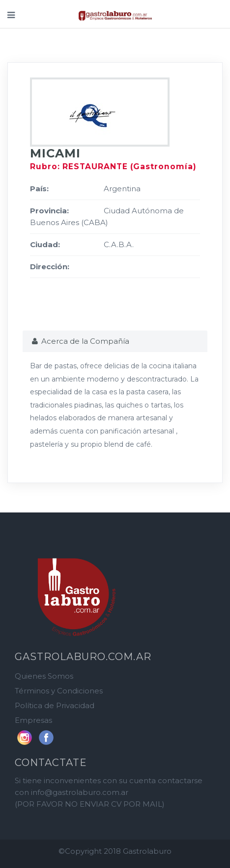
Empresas (33, 720)
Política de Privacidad (55, 705)
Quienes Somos (44, 676)
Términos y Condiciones (59, 691)
